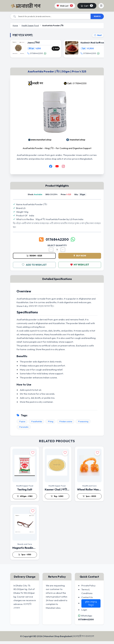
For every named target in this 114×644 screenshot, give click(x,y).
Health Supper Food (30, 26)
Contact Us (87, 600)
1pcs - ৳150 (25, 557)
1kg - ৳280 (57, 499)
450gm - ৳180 (25, 499)
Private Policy (88, 588)
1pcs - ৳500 (89, 499)
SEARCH (97, 16)
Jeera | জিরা (34, 43)
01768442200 (36, 54)
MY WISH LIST (80, 268)
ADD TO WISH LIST (34, 268)
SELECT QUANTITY (57, 248)
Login (84, 612)
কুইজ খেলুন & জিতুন (91, 606)
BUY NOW (80, 258)
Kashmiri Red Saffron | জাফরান (97, 43)
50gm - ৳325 (34, 258)
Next (98, 35)
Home (15, 26)
